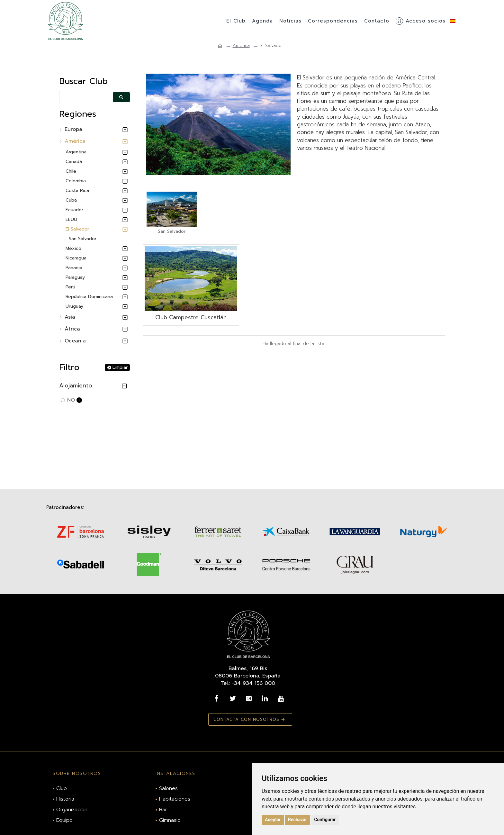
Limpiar (120, 368)
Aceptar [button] (273, 820)
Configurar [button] (325, 820)
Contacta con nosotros (245, 719)
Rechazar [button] (297, 820)
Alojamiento (76, 386)
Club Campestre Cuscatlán (191, 317)
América (241, 46)
